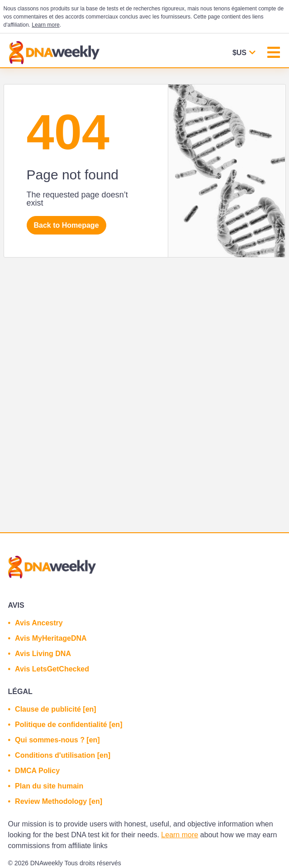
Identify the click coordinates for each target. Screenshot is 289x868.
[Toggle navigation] (274, 54)
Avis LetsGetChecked (52, 669)
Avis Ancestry (39, 623)
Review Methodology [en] (59, 801)
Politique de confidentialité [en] (69, 725)
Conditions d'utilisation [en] (63, 755)
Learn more (45, 25)
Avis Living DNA (43, 654)
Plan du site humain (49, 786)
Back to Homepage (66, 225)
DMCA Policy (37, 771)
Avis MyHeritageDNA (51, 638)
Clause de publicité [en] (56, 709)
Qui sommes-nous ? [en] (57, 740)
